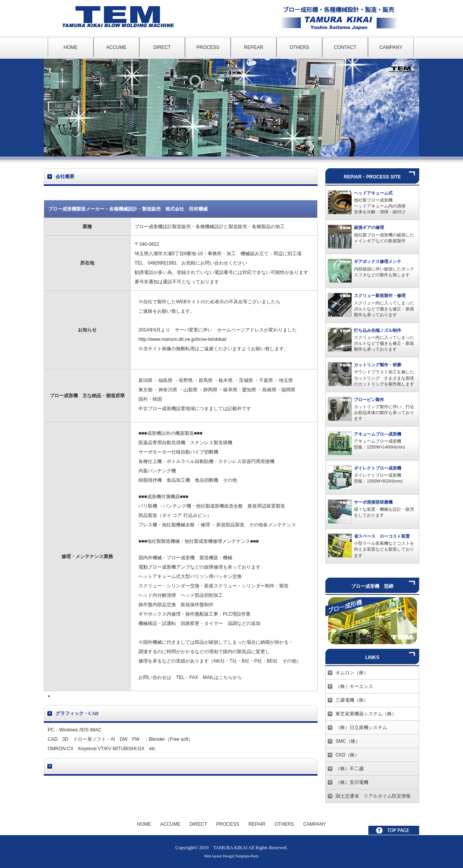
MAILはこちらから (223, 677)
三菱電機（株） (352, 700)
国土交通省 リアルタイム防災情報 (373, 796)
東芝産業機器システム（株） (366, 714)
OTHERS (299, 47)
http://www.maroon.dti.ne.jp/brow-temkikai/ (182, 339)
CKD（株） (347, 755)
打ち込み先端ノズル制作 (378, 330)
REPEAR (254, 47)
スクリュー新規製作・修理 (380, 295)
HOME (71, 47)
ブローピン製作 (369, 400)
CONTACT (345, 47)
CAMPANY (391, 47)
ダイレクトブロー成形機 (378, 468)
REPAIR (257, 824)
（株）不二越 (350, 769)
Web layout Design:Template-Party (232, 856)
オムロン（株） (352, 673)
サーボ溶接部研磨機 (373, 502)
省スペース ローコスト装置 (382, 536)
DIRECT (162, 47)
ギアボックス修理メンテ (378, 261)
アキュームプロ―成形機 (378, 434)
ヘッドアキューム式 (373, 193)
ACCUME (116, 47)
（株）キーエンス (354, 686)
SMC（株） (348, 741)
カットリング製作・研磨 (378, 365)
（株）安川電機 (352, 782)
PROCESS (208, 47)
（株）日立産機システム (361, 728)
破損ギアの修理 (369, 227)
